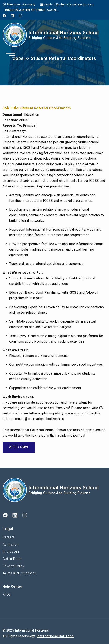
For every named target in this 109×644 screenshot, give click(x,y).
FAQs (7, 594)
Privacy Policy (13, 566)
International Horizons (55, 636)
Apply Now (19, 447)
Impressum (11, 552)
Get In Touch (12, 559)
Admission (11, 544)
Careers (9, 537)
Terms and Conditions (19, 573)
